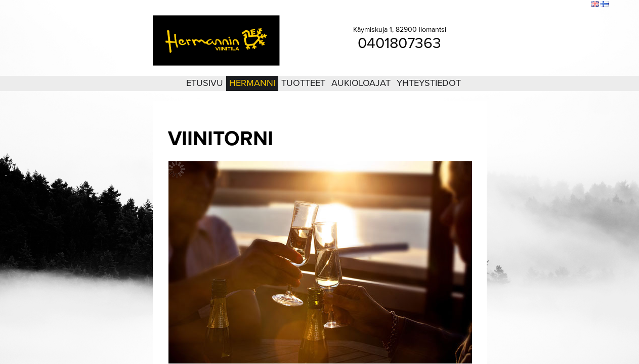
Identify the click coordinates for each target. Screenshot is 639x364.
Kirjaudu (528, 5)
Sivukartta (557, 5)
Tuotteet (303, 83)
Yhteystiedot (429, 83)
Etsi (581, 5)
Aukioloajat (361, 83)
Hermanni (252, 83)
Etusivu (205, 83)
